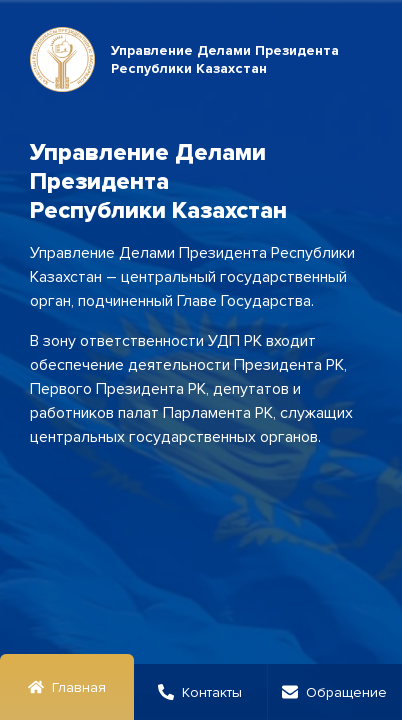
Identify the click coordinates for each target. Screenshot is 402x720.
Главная (67, 687)
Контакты (200, 692)
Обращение (334, 692)
